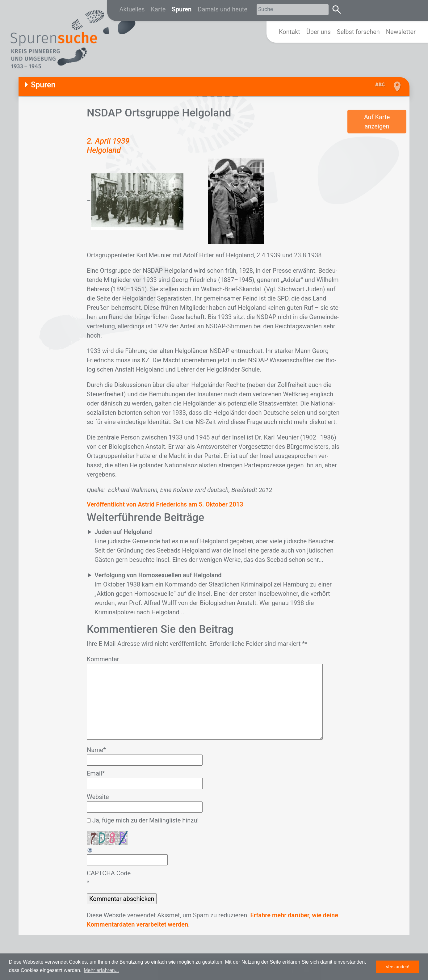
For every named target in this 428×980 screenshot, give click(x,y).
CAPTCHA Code (109, 873)
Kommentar (103, 659)
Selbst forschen (358, 32)
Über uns (319, 32)
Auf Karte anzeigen (377, 122)
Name (96, 750)
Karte (158, 9)
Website (98, 797)
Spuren (182, 9)
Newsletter (401, 32)
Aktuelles (132, 9)
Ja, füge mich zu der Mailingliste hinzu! (143, 820)
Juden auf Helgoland (123, 532)
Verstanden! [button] (398, 967)
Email (96, 773)
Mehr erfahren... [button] (101, 970)
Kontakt (290, 32)
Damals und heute (222, 9)
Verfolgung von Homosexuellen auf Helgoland (158, 575)
